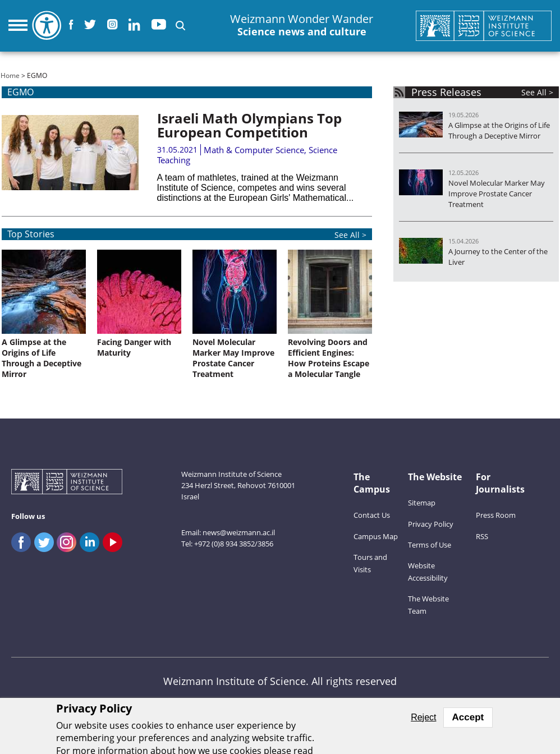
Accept (468, 717)
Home (10, 75)
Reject (423, 717)
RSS (482, 536)
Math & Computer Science (254, 150)
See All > (537, 92)
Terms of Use (430, 545)
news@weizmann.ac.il (239, 532)
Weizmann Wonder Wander (302, 26)
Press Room (496, 515)
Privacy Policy (431, 524)
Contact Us (372, 515)
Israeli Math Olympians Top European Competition (249, 125)
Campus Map (376, 536)
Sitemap (422, 503)
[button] (180, 26)
